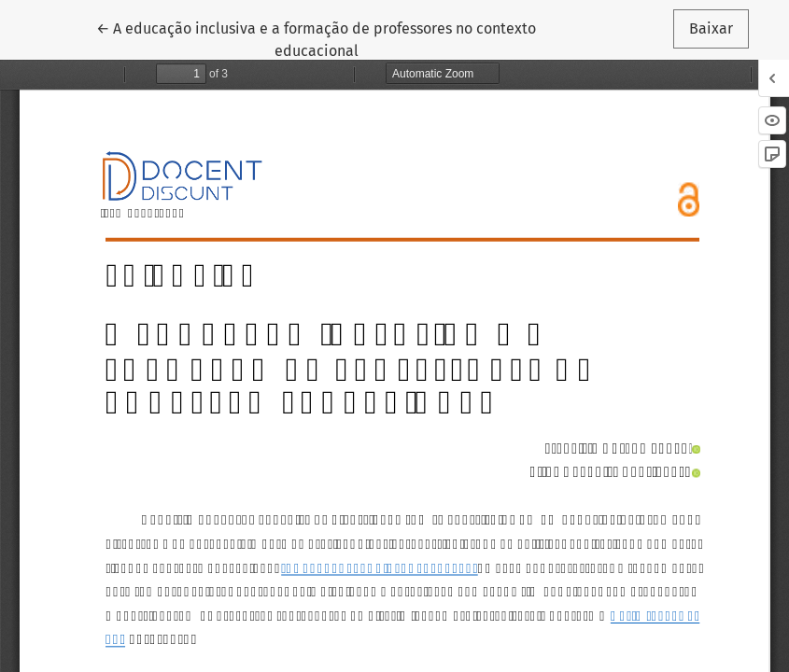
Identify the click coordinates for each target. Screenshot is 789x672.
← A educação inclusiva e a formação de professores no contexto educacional (316, 38)
